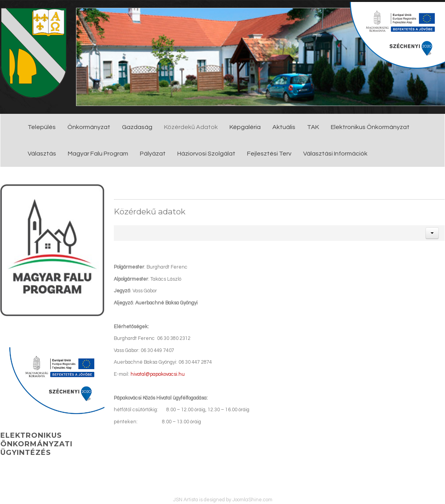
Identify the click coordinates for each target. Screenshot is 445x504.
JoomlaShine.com (252, 500)
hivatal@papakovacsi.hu (158, 374)
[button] (432, 233)
